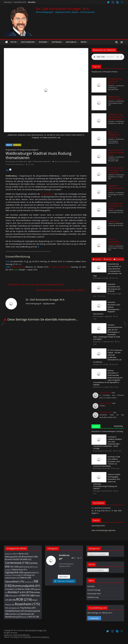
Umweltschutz (10, 164)
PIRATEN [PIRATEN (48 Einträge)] (27, 595)
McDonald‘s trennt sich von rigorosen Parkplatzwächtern (35, 284)
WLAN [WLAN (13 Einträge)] (25, 617)
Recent (108, 259)
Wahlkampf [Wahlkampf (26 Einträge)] (27, 614)
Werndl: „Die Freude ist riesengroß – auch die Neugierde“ (116, 170)
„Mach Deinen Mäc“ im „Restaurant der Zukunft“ (116, 206)
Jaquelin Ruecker (106, 403)
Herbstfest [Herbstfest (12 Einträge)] (29, 582)
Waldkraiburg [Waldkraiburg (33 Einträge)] (13, 617)
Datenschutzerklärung (21, 635)
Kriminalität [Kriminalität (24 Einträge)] (11, 589)
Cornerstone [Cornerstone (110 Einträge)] (17, 563)
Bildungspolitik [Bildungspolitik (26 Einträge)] (13, 557)
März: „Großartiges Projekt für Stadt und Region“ (108, 332)
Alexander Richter (106, 412)
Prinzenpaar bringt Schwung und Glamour (115, 81)
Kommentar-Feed (94, 594)
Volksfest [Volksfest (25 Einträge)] (15, 614)
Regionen (43, 42)
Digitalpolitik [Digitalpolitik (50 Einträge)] (14, 572)
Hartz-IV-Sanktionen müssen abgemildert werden (61, 290)
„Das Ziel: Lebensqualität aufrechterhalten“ (115, 242)
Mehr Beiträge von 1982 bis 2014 (100, 613)
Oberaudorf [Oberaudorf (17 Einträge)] (14, 596)
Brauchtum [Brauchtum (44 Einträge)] (30, 557)
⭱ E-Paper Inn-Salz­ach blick (60, 267)
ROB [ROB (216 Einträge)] (24, 599)
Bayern (9, 145)
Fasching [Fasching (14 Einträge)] (19, 575)
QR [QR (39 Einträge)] (12, 600)
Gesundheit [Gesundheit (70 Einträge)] (15, 581)
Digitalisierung (28, 42)
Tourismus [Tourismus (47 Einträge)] (28, 608)
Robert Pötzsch (74, 162)
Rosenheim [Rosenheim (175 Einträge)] (27, 604)
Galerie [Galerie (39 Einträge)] (25, 578)
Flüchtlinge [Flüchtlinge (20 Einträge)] (29, 575)
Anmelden (91, 586)
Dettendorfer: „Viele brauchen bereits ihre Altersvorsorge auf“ (116, 117)
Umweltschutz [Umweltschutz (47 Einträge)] (15, 611)
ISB (55, 162)
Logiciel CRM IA (105, 393)
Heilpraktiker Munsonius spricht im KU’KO (116, 188)
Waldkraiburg (20, 164)
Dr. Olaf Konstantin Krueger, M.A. (63, 9)
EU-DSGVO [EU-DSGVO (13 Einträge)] (10, 575)
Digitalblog (71, 42)
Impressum (8, 635)
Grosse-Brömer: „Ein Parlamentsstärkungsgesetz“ (116, 152)
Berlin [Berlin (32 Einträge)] (24, 554)
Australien (57, 42)
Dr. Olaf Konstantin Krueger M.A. (41, 162)
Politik (13, 42)
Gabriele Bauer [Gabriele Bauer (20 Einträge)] (12, 578)
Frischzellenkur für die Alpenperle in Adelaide (108, 378)
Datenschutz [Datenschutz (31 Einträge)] (20, 569)
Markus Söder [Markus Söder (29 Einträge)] (26, 589)
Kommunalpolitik (63, 162)
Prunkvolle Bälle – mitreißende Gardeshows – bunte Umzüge (108, 443)
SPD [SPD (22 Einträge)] (8, 608)
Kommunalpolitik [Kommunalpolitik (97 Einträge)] (26, 586)
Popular (97, 259)
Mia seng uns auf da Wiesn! (114, 288)
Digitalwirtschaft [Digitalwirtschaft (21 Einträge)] (31, 573)
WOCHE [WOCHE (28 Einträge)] (34, 617)
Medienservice (114, 221)
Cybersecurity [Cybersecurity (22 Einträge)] (26, 567)
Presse (84, 42)
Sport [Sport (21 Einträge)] (16, 608)
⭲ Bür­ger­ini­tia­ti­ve (47, 194)
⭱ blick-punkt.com (18, 267)
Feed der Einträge (94, 590)
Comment (119, 259)
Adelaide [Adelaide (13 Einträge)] (9, 554)
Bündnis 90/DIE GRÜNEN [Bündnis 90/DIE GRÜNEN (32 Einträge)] (18, 559)
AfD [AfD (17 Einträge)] (16, 554)
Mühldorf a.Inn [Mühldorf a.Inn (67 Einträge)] (19, 592)
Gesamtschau (118, 426)
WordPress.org (93, 597)
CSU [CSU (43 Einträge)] (14, 567)
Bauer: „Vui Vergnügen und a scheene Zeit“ (114, 135)
